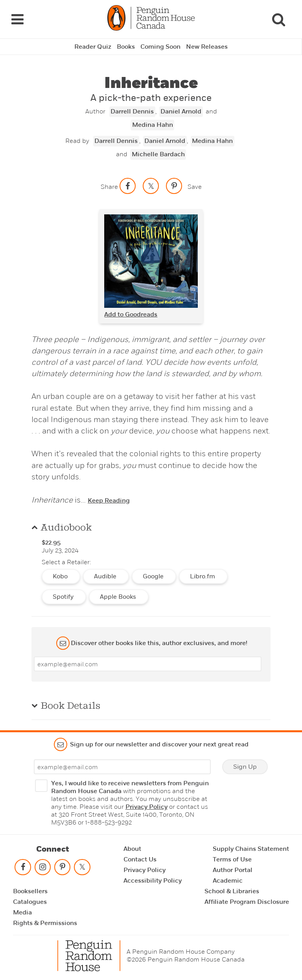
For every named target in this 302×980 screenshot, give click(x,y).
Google (154, 576)
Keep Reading (109, 501)
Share (109, 187)
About (132, 849)
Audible (106, 576)
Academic (228, 881)
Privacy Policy (146, 807)
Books (126, 47)
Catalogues (30, 902)
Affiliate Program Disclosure (247, 902)
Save (195, 187)
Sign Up (245, 767)
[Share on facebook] (128, 186)
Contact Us (140, 859)
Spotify (64, 597)
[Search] (278, 19)
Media (22, 912)
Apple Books (119, 597)
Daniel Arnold (181, 112)
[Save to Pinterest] (174, 186)
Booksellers (30, 891)
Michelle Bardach (158, 154)
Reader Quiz (93, 47)
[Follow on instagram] (42, 869)
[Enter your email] (148, 664)
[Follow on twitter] (82, 869)
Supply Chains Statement (251, 849)
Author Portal (233, 870)
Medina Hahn (153, 125)
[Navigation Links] (17, 19)
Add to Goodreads (131, 314)
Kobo (61, 576)
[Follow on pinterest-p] (63, 869)
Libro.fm (203, 576)
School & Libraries (232, 891)
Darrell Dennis (132, 112)
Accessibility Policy (153, 881)
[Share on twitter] (151, 186)
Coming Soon (160, 47)
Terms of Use (232, 859)
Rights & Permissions (45, 923)
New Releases (207, 47)
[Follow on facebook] (23, 869)
